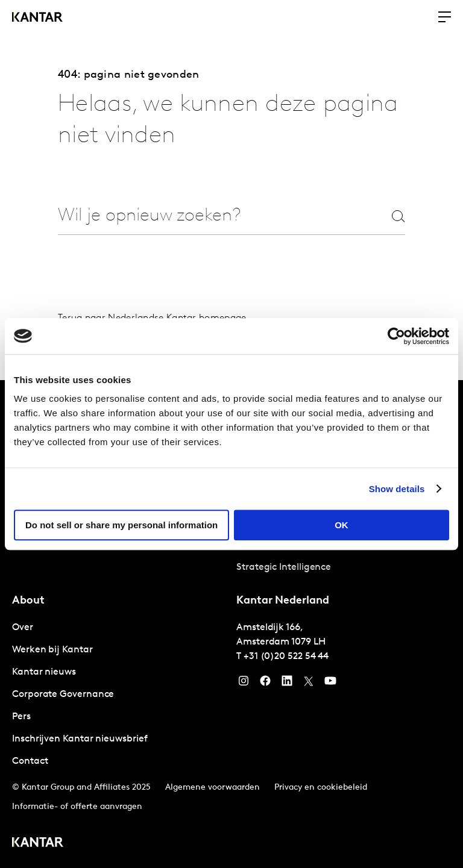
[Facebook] (265, 684)
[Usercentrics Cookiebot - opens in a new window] (396, 336)
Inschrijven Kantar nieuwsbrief (80, 739)
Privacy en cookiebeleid (321, 788)
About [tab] (28, 601)
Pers (21, 717)
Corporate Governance (63, 695)
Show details (397, 489)
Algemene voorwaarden (213, 788)
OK (342, 525)
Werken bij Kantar (52, 650)
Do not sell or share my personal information (121, 525)
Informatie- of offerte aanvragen (77, 807)
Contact (30, 761)
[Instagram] (244, 684)
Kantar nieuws (44, 672)
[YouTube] (287, 684)
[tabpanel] (119, 695)
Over (23, 628)
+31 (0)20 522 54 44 (286, 657)
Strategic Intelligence (284, 567)
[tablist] (231, 624)
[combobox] (210, 216)
